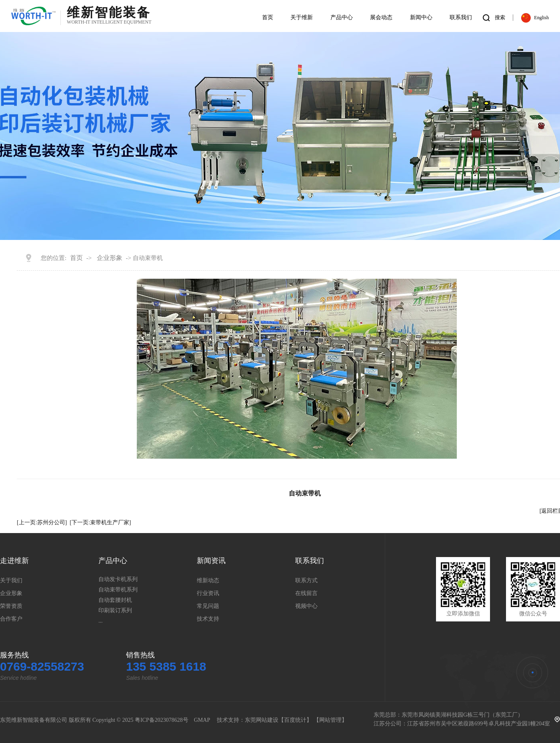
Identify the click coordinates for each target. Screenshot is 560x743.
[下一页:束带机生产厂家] (100, 522)
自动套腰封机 (115, 600)
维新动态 (208, 580)
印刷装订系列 (115, 610)
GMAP (202, 720)
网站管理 (330, 720)
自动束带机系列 (118, 590)
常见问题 (208, 606)
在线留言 (306, 593)
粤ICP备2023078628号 (162, 720)
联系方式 (306, 580)
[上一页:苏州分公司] (42, 522)
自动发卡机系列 (118, 579)
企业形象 (110, 258)
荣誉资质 (11, 606)
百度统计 (295, 720)
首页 (76, 258)
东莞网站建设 (262, 720)
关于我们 (11, 580)
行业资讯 (208, 593)
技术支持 (208, 619)
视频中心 (306, 606)
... (101, 621)
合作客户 (11, 619)
